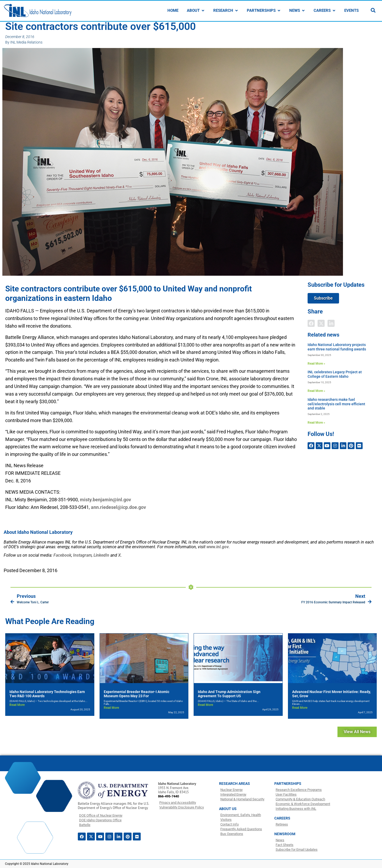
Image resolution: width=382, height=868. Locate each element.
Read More (17, 705)
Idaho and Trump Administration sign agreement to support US (229, 694)
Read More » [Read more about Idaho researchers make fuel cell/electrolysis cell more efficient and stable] (316, 423)
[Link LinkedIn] (101, 555)
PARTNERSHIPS (288, 784)
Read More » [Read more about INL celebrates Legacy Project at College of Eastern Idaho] (316, 391)
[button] (311, 323)
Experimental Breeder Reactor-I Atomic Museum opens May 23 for (137, 694)
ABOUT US (228, 809)
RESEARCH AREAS (234, 784)
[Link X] (119, 555)
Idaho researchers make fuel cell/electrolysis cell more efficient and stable (336, 404)
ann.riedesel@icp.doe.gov (118, 507)
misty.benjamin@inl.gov (105, 500)
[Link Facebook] (62, 555)
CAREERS (282, 818)
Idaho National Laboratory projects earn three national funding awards (337, 347)
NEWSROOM (285, 834)
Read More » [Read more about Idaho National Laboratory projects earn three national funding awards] (316, 364)
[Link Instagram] (82, 555)
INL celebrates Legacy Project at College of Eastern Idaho (335, 374)
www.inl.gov (218, 547)
